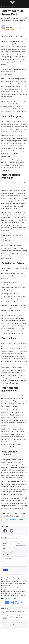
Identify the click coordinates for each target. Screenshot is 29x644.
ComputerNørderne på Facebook (14, 520)
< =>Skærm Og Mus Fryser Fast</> (14, 619)
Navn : (5, 543)
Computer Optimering (11, 600)
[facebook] (5, 531)
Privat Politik (5, 6)
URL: (4, 549)
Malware (4, 462)
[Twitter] (17, 604)
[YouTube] (21, 604)
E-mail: (18, 543)
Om (12, 6)
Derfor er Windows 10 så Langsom (11, 580)
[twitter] (12, 531)
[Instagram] (12, 604)
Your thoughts (7, 554)
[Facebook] (7, 604)
